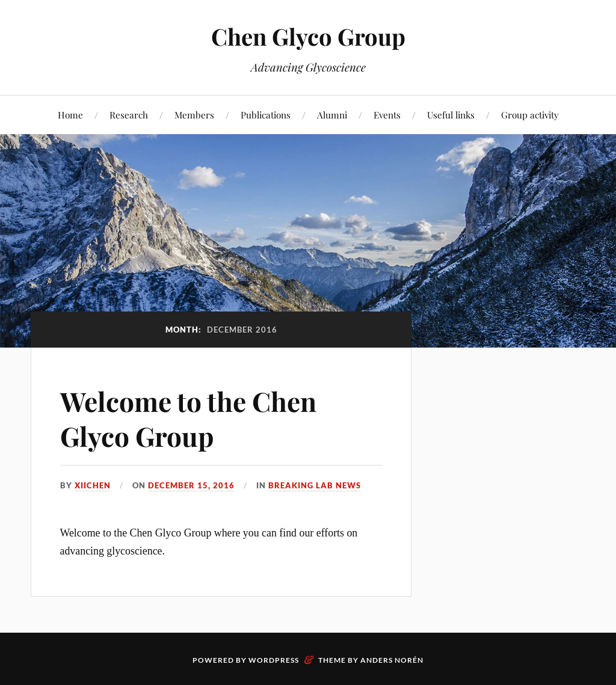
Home (70, 115)
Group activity (530, 115)
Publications (266, 115)
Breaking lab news (315, 485)
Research (129, 115)
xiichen (93, 485)
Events (387, 115)
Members (194, 115)
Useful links (451, 115)
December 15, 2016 (191, 485)
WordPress (274, 660)
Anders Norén (392, 660)
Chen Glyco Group (308, 36)
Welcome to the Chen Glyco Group (188, 418)
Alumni (332, 115)
